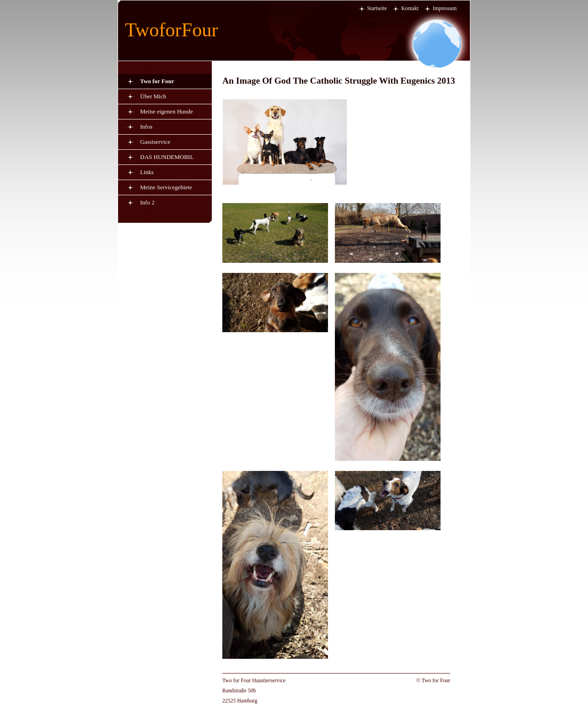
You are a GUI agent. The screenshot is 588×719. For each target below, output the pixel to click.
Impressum (445, 8)
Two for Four (157, 81)
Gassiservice (155, 142)
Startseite (377, 8)
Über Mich (153, 96)
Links (147, 172)
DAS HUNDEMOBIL (167, 157)
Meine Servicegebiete (166, 187)
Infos (146, 127)
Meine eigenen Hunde (167, 111)
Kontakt (410, 8)
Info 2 (147, 202)
